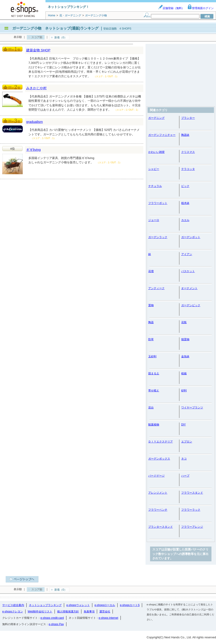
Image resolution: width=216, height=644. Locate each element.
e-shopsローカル (105, 605)
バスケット (188, 271)
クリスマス (188, 152)
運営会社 (105, 612)
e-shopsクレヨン (13, 612)
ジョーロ (154, 220)
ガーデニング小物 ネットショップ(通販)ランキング (55, 28)
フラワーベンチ (158, 510)
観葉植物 (154, 425)
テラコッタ (188, 169)
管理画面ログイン (201, 8)
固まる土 (154, 373)
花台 (151, 408)
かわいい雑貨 (156, 152)
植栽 (184, 373)
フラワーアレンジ (192, 527)
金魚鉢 (185, 356)
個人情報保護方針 (68, 612)
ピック (185, 186)
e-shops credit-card (52, 618)
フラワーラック (191, 510)
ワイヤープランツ (192, 408)
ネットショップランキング (45, 605)
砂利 (184, 390)
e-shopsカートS (130, 605)
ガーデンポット (191, 237)
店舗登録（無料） (171, 8)
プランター (188, 118)
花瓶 (184, 322)
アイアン (187, 254)
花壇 (151, 271)
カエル (185, 220)
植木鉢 (185, 203)
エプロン (187, 442)
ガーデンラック (158, 237)
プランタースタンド (161, 527)
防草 (151, 339)
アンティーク (156, 288)
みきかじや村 (36, 88)
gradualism (34, 122)
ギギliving (33, 150)
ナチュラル (155, 186)
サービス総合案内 (13, 605)
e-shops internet (108, 618)
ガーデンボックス (159, 459)
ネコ (184, 459)
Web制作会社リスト (40, 612)
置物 (151, 305)
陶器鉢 (185, 135)
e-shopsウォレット (78, 605)
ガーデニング (156, 118)
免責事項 (89, 612)
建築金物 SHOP (38, 50)
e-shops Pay (56, 624)
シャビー (154, 169)
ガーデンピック (191, 305)
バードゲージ (156, 476)
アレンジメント (158, 493)
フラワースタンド (192, 493)
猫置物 (185, 339)
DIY (183, 425)
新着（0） (61, 37)
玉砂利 (152, 356)
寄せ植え (154, 390)
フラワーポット (158, 203)
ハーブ (185, 476)
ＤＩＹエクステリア (161, 442)
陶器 (151, 322)
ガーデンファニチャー (162, 135)
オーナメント (189, 288)
